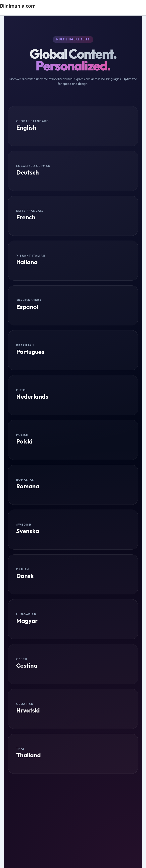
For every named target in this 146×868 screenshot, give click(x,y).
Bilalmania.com (18, 6)
